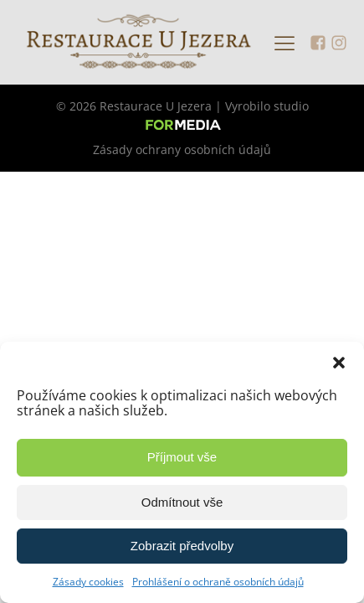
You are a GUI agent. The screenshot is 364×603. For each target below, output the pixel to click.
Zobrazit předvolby (182, 546)
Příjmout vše (182, 457)
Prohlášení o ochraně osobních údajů (218, 582)
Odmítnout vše (182, 502)
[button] (339, 363)
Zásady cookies (88, 582)
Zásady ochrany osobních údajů (182, 149)
